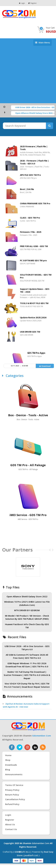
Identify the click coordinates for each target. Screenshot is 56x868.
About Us (10, 824)
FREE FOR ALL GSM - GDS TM (34, 248)
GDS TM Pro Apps (36, 354)
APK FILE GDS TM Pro (30, 176)
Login (22, 3)
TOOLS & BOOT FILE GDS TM (34, 305)
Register (33, 3)
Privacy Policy (12, 790)
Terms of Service (14, 785)
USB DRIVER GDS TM (30, 333)
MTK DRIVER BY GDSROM (27, 610)
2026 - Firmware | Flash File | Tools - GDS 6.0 (34, 164)
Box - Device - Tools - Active (28, 415)
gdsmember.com (41, 736)
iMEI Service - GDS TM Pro (28, 515)
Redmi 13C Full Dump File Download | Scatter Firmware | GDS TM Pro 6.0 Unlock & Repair (27, 675)
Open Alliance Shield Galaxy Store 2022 (36, 113)
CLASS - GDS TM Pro (30, 219)
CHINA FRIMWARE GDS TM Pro (35, 205)
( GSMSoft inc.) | (23, 852)
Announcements (14, 774)
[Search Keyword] (24, 126)
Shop (8, 760)
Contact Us (11, 829)
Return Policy (12, 795)
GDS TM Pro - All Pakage (28, 465)
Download (45, 368)
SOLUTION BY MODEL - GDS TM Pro (36, 278)
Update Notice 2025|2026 (33, 319)
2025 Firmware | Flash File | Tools (34, 149)
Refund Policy (12, 804)
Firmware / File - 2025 (31, 233)
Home (8, 755)
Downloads (11, 765)
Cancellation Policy (15, 799)
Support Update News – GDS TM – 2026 (35, 292)
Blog (8, 769)
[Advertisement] (27, 75)
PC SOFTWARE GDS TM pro (33, 262)
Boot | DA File (27, 191)
